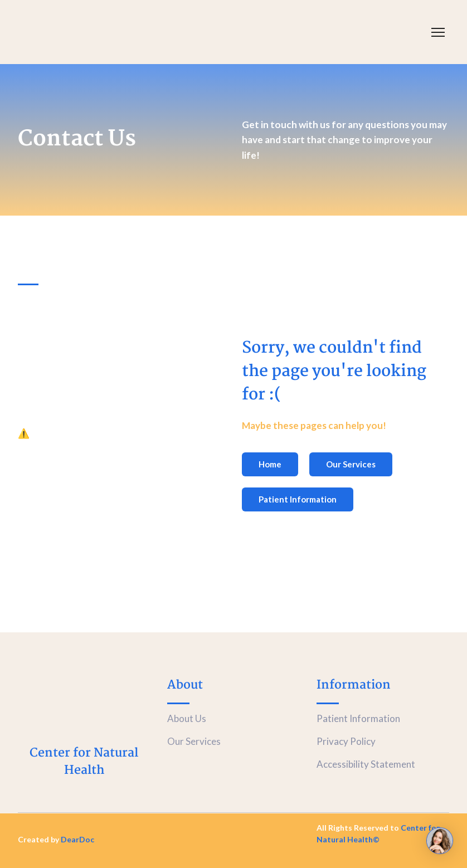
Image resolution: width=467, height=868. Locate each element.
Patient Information (358, 718)
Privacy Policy (346, 741)
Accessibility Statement (366, 764)
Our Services (194, 741)
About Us (187, 718)
